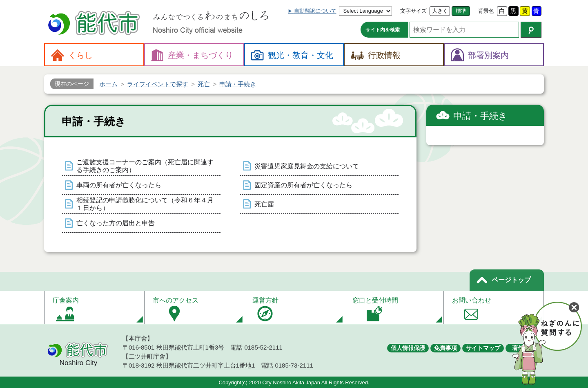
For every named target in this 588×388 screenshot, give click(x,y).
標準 (461, 11)
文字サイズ (413, 11)
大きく (440, 11)
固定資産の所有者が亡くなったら (303, 185)
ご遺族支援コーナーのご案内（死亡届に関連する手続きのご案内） (145, 166)
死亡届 (264, 204)
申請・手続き (480, 116)
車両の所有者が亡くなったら (119, 185)
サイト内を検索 (383, 30)
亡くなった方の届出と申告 (116, 223)
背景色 (486, 11)
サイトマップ (483, 348)
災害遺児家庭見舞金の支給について (307, 166)
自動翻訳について (315, 11)
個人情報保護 (408, 348)
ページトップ (511, 280)
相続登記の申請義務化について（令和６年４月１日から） (145, 204)
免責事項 (445, 348)
